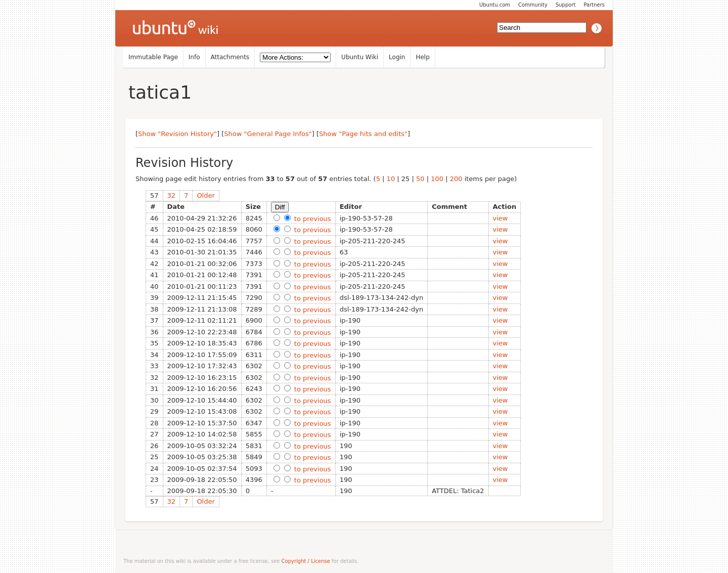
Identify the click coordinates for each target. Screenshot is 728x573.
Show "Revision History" (177, 134)
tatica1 (160, 92)
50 (420, 179)
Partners (594, 5)
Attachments (230, 57)
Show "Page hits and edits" (363, 134)
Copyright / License (306, 561)
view (500, 218)
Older (206, 195)
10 (391, 179)
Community (533, 5)
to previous (312, 219)
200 (456, 179)
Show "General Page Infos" (268, 134)
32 (172, 195)
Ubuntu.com (495, 5)
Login (397, 57)
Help (422, 57)
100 (437, 179)
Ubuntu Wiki (360, 57)
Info (194, 57)
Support (566, 5)
